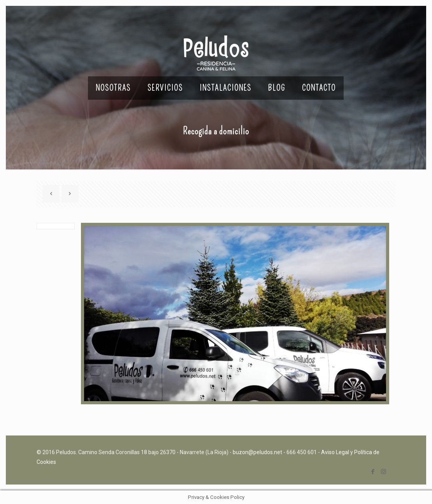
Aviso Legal (335, 452)
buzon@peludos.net (257, 452)
